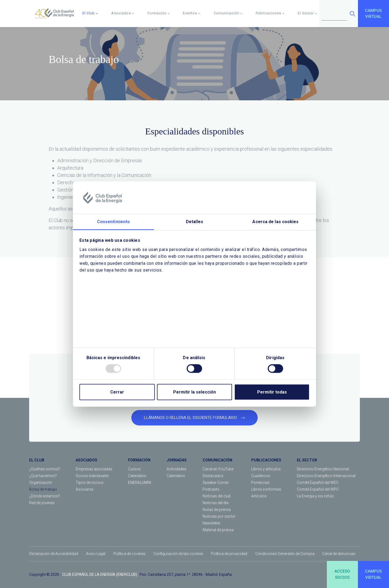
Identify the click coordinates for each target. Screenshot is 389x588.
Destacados (213, 476)
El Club (90, 13)
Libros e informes (266, 489)
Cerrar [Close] (117, 392)
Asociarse (84, 489)
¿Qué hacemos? (43, 476)
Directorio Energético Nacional (323, 469)
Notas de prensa (217, 510)
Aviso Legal (96, 554)
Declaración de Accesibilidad (54, 554)
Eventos (192, 13)
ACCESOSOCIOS (342, 574)
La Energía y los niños (315, 496)
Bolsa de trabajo (43, 489)
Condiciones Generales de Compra (285, 554)
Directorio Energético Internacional (326, 476)
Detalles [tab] (194, 222)
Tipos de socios (90, 483)
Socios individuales (92, 476)
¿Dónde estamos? (45, 496)
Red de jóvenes (42, 503)
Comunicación (228, 13)
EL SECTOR (307, 460)
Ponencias (260, 483)
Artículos (259, 496)
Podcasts (211, 489)
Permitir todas (272, 392)
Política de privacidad (229, 554)
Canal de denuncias (339, 554)
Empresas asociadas (94, 469)
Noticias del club (217, 496)
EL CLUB (37, 460)
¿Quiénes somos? (45, 469)
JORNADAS (177, 460)
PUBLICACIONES (266, 460)
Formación (159, 13)
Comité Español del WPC (318, 489)
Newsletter (212, 523)
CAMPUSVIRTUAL (373, 14)
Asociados (123, 13)
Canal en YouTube (218, 469)
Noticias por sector (219, 516)
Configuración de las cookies (178, 554)
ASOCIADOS (86, 460)
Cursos (134, 469)
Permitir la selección (194, 392)
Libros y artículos (266, 469)
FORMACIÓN (139, 460)
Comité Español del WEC (318, 483)
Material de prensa (218, 530)
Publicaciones (270, 13)
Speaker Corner (216, 483)
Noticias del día (216, 503)
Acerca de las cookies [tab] (275, 222)
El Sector (307, 13)
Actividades (177, 469)
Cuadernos (261, 476)
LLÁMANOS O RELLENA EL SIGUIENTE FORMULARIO (194, 418)
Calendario (137, 476)
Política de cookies (130, 554)
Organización (41, 483)
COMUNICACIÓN (217, 460)
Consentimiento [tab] (113, 222)
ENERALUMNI (140, 483)
